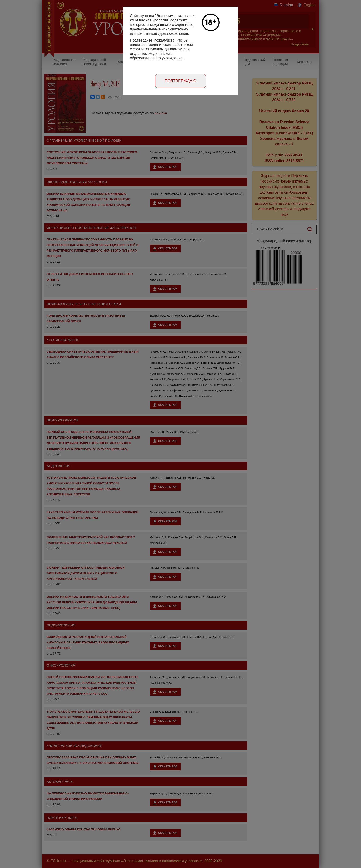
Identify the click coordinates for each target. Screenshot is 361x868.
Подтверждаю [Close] (181, 81)
